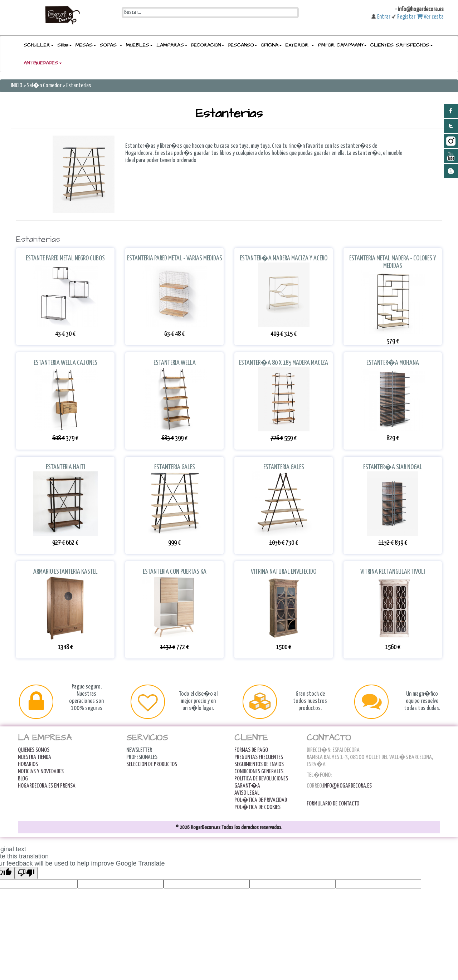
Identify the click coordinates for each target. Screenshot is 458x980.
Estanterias (79, 86)
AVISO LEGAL (247, 793)
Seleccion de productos (152, 765)
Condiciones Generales (259, 772)
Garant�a (247, 786)
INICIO (17, 86)
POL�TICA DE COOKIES (257, 807)
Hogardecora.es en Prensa (47, 786)
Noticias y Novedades (41, 772)
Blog (23, 779)
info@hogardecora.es (347, 786)
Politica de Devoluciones (261, 779)
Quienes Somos (34, 750)
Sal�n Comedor (44, 86)
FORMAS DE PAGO (251, 750)
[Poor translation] (26, 873)
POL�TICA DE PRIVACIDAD (261, 800)
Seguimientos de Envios (259, 765)
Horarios (28, 765)
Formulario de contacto (333, 804)
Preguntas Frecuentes (259, 757)
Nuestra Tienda (35, 757)
